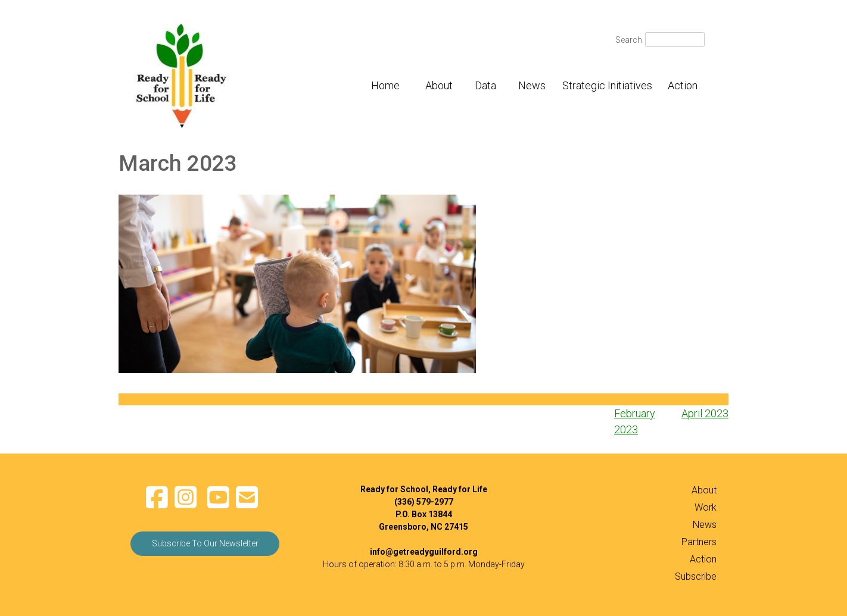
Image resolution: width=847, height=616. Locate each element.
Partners (699, 542)
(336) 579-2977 (424, 502)
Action (683, 85)
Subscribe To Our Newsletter (205, 543)
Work (706, 507)
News (532, 85)
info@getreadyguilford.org (424, 552)
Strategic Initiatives (607, 85)
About (439, 85)
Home (385, 85)
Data (485, 85)
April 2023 (705, 413)
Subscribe (696, 576)
